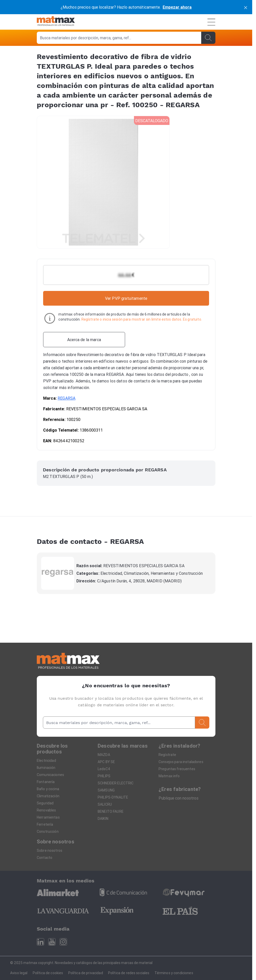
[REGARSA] (58, 573)
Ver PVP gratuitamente (126, 298)
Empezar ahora (177, 7)
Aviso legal (19, 973)
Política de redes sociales (129, 973)
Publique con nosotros (178, 798)
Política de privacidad (86, 973)
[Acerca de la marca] (84, 340)
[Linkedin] (40, 942)
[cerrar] (246, 7)
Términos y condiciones (174, 973)
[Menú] (211, 22)
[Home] (56, 22)
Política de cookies (48, 973)
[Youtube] (52, 942)
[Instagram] (63, 942)
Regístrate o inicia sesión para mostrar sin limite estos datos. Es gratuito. (142, 319)
